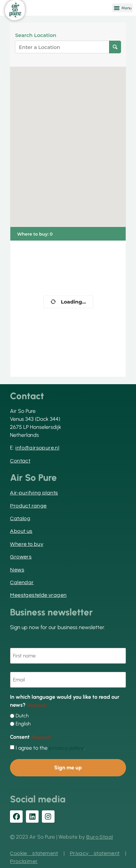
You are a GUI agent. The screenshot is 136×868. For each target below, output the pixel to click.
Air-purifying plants (34, 493)
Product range (28, 506)
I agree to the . (50, 748)
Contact (20, 461)
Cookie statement (34, 853)
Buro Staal (99, 837)
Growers (21, 557)
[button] (122, 8)
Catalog (20, 518)
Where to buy (27, 544)
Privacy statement (95, 853)
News (17, 570)
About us (21, 531)
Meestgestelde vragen (38, 595)
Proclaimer (24, 861)
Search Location (36, 35)
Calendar (22, 582)
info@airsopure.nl (37, 448)
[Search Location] (115, 47)
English (23, 724)
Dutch (22, 716)
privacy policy (66, 748)
